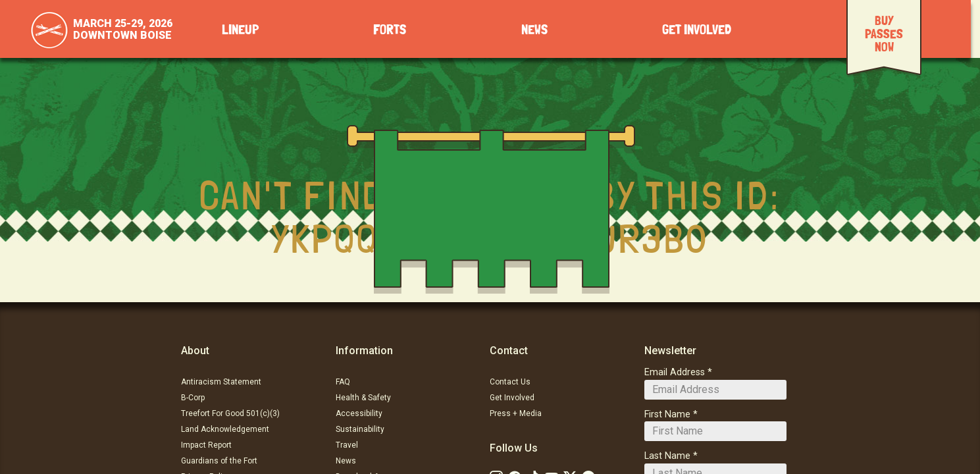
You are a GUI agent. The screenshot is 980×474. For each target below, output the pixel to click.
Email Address (675, 372)
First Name (667, 414)
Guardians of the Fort (219, 461)
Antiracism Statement (221, 382)
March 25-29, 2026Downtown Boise (123, 29)
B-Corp (193, 398)
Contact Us (510, 382)
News (534, 30)
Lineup (240, 30)
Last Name (667, 456)
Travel (347, 445)
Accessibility (359, 413)
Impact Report (206, 445)
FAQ (343, 382)
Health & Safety (363, 398)
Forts (390, 30)
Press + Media (516, 413)
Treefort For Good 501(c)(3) (230, 413)
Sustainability (360, 429)
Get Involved (697, 30)
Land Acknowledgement (225, 429)
